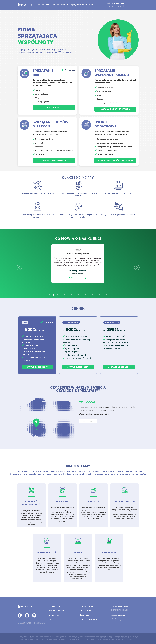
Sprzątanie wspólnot (60, 5)
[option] (78, 264)
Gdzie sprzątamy (87, 606)
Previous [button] (19, 267)
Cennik (51, 619)
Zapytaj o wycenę (54, 108)
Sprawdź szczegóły (37, 367)
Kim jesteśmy (85, 611)
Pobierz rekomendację (78, 278)
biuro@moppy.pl (115, 6)
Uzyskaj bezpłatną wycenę (115, 109)
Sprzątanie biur (43, 5)
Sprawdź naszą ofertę (54, 160)
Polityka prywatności (89, 619)
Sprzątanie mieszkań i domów (83, 5)
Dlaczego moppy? (56, 611)
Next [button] (137, 267)
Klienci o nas (54, 615)
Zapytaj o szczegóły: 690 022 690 (115, 160)
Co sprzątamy (55, 606)
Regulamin (84, 615)
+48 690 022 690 (115, 4)
